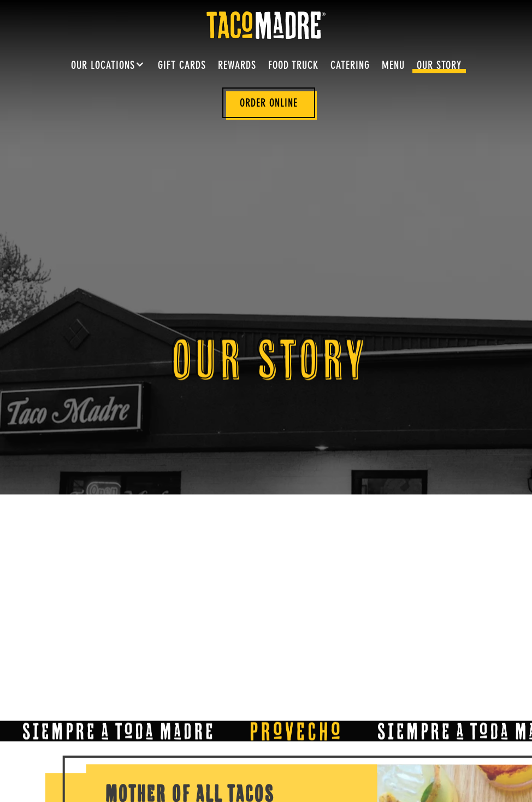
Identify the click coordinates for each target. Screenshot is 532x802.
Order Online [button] (269, 104)
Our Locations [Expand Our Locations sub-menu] (108, 65)
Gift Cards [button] (182, 66)
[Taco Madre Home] (266, 25)
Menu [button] (393, 66)
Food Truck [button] (293, 66)
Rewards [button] (237, 66)
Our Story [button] (439, 66)
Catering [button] (350, 66)
